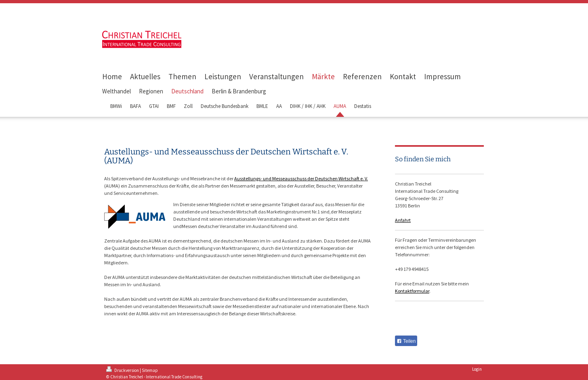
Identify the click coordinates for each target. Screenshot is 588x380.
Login (477, 369)
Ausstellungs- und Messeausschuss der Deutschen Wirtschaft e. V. (301, 178)
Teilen (406, 341)
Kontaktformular (412, 291)
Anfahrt (403, 220)
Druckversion (123, 370)
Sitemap (150, 370)
